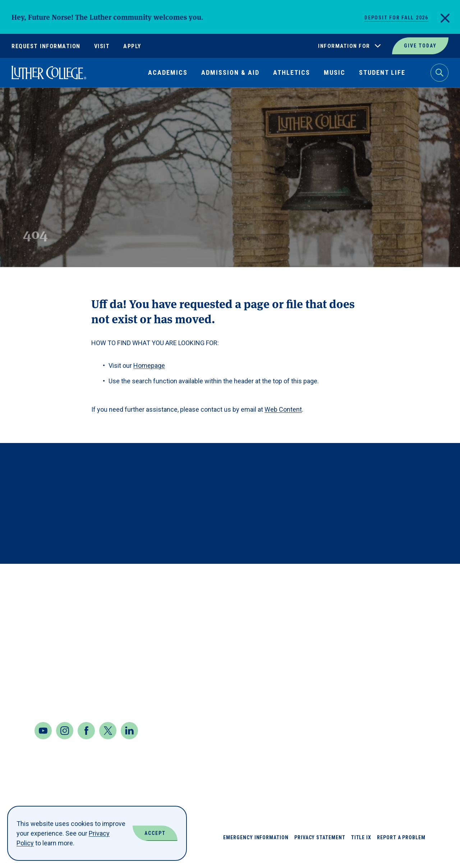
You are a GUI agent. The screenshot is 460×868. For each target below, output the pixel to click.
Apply (132, 46)
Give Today (420, 46)
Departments (337, 660)
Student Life (382, 72)
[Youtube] (43, 745)
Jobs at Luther (399, 608)
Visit (102, 46)
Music (335, 72)
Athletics (292, 72)
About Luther (338, 608)
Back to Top (420, 579)
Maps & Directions (68, 677)
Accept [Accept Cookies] (155, 833)
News (382, 634)
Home (19, 104)
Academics (168, 72)
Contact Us (55, 696)
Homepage (149, 366)
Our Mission (394, 686)
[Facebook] (86, 745)
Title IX (361, 852)
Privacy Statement (320, 852)
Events (327, 712)
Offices (386, 660)
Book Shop (332, 634)
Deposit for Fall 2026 (396, 18)
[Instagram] (65, 745)
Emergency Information (256, 852)
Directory (332, 686)
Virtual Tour (396, 712)
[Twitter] (108, 745)
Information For (344, 46)
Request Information (46, 46)
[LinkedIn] (129, 745)
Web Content (283, 409)
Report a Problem (401, 852)
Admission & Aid (230, 72)
